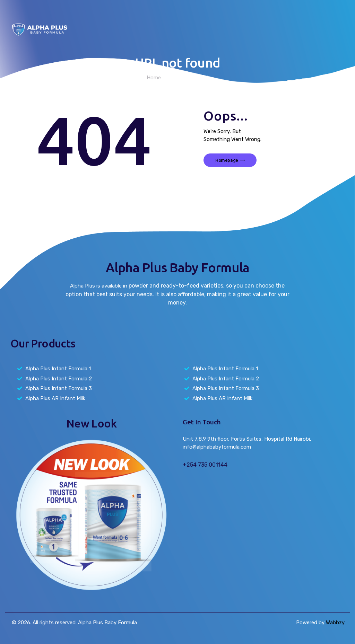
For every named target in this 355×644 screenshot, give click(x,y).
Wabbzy (335, 623)
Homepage (227, 160)
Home (154, 78)
